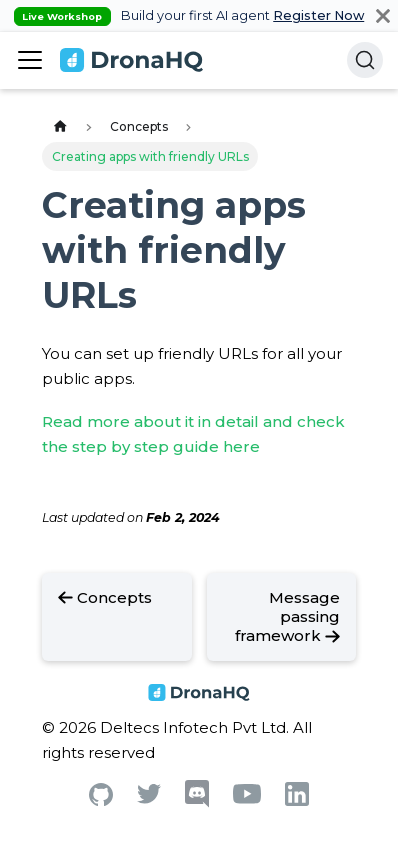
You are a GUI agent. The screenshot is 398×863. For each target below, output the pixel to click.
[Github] (101, 800)
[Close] (383, 15)
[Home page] (60, 127)
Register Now (318, 15)
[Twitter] (149, 798)
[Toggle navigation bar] (30, 60)
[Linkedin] (297, 800)
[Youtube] (247, 798)
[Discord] (197, 802)
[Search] (365, 60)
